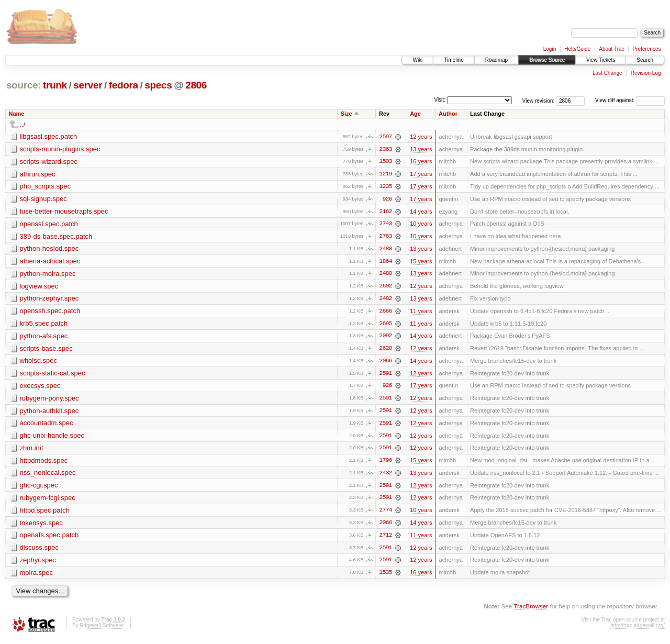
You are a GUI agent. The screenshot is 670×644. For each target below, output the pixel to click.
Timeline (454, 60)
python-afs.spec (44, 337)
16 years (421, 162)
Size (347, 114)
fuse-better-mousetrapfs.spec (64, 212)
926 (387, 199)
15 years (421, 262)
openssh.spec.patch (50, 312)
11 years (421, 313)
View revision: (539, 100)
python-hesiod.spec (49, 249)
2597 (385, 137)
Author (448, 114)
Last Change (607, 73)
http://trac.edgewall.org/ (638, 630)
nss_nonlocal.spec (48, 476)
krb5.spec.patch (44, 325)
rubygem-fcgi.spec (48, 501)
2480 (385, 250)
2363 (385, 149)
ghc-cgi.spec (39, 488)
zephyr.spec (38, 564)
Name (17, 114)
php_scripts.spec (46, 187)
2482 (385, 300)
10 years (421, 225)
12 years (421, 137)
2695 (385, 325)
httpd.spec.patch (45, 513)
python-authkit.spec (49, 413)
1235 (385, 187)
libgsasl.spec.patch (49, 136)
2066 (385, 363)
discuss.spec (39, 551)
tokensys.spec (41, 526)
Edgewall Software (101, 630)
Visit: (440, 100)
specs (158, 85)
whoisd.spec (39, 363)
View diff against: (630, 100)
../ (23, 124)
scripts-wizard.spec (49, 162)
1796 (385, 463)
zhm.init (32, 451)
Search (645, 60)
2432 (385, 476)
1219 (385, 174)
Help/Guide (577, 49)
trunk (55, 85)
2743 (385, 225)
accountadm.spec (47, 425)
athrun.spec (38, 174)
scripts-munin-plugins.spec (60, 149)
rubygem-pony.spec (49, 400)
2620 (385, 350)
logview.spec (39, 287)
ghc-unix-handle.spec (52, 438)
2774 (385, 514)
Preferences (647, 49)
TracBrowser (531, 610)
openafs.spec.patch (49, 538)
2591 (385, 375)
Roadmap (496, 60)
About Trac (611, 49)
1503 (385, 162)
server (88, 85)
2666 (385, 313)
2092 (385, 338)
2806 (196, 85)
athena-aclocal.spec (50, 262)
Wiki (417, 60)
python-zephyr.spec (49, 300)
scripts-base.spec (46, 350)
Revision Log (646, 73)
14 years (421, 212)
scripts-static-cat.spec (53, 375)
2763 (385, 237)
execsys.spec (40, 388)
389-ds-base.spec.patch (56, 237)
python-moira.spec (48, 275)
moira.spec (37, 576)
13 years (421, 149)
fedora (124, 85)
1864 (385, 262)
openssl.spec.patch (49, 224)
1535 (385, 576)
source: (24, 85)
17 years (421, 174)
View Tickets (601, 60)
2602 (385, 287)
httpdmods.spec (44, 463)
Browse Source (547, 60)
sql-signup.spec (43, 199)
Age (415, 114)
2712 (385, 539)
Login (550, 49)
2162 (385, 212)
